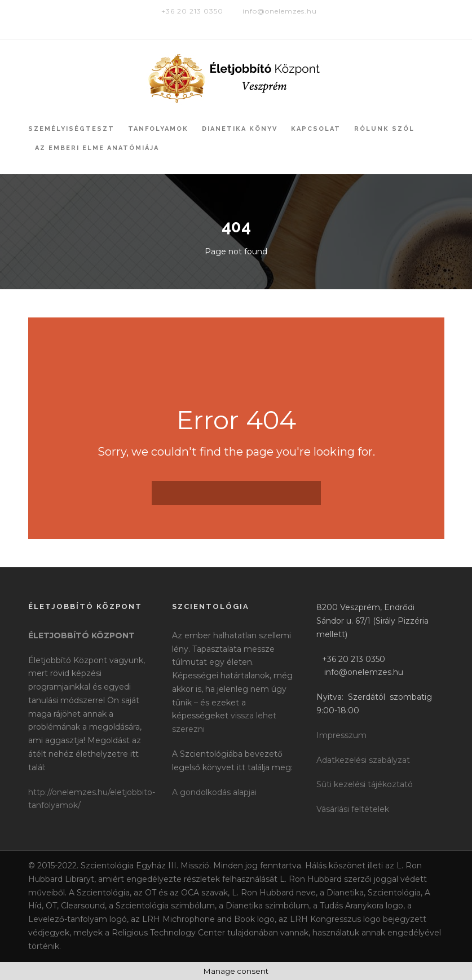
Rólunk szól (384, 129)
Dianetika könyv (240, 129)
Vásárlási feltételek (353, 809)
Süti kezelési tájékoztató (365, 784)
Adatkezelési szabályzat (363, 760)
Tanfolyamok (158, 129)
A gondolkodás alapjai (214, 792)
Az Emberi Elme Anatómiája (97, 148)
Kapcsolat (316, 129)
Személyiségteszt (71, 129)
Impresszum (341, 735)
